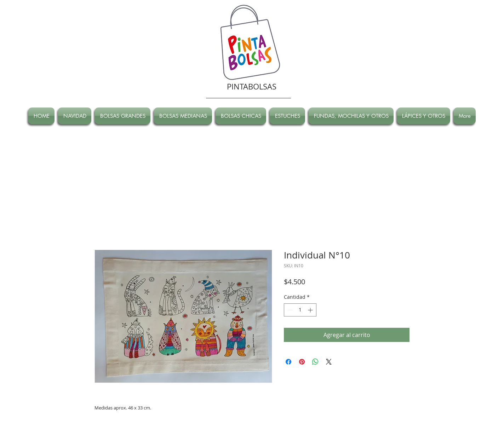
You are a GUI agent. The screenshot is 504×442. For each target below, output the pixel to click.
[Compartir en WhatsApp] (315, 362)
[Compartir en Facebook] (288, 362)
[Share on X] (329, 362)
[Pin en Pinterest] (302, 362)
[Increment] (311, 310)
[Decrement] (289, 310)
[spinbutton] (300, 310)
